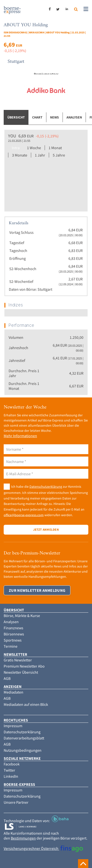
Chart (37, 117)
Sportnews (13, 640)
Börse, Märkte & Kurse (22, 616)
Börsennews (14, 634)
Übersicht (16, 117)
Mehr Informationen (20, 436)
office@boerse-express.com (24, 515)
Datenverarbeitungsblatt (24, 738)
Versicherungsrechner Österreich (43, 848)
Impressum (13, 726)
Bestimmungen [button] (23, 838)
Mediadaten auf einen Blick (26, 704)
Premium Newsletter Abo (24, 666)
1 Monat (55, 148)
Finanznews (13, 628)
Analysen (74, 117)
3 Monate (20, 155)
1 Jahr (40, 155)
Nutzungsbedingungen (23, 750)
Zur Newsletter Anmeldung (37, 590)
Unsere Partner (16, 802)
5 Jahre (59, 155)
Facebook (12, 764)
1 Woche (34, 148)
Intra (16, 148)
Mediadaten (13, 692)
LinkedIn (11, 776)
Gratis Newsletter (18, 660)
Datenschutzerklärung (46, 487)
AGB (7, 678)
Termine (11, 646)
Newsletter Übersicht (21, 672)
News (54, 117)
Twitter (9, 770)
